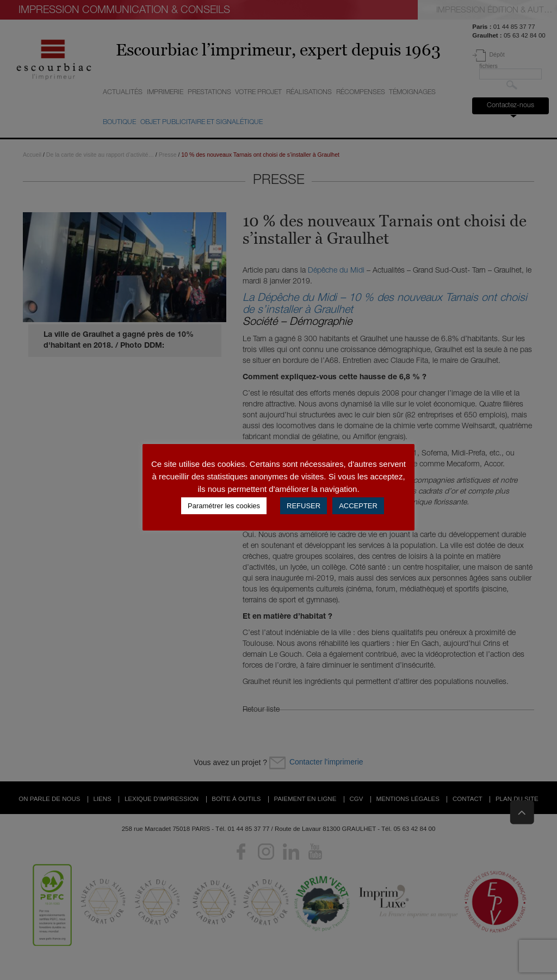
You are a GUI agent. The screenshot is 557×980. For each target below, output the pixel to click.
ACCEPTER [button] (358, 506)
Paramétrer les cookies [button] (224, 506)
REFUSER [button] (304, 506)
